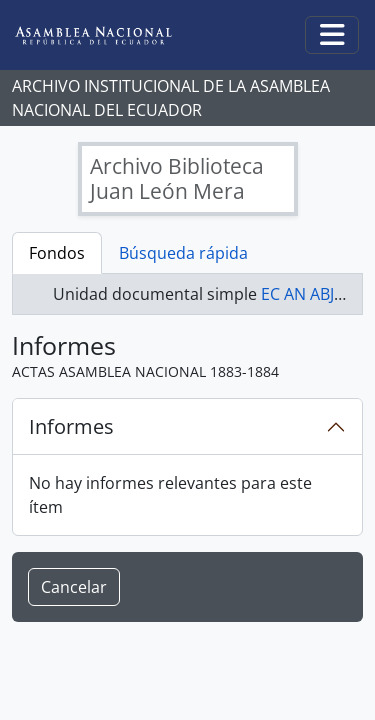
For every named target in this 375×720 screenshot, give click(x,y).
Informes (71, 426)
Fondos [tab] (57, 253)
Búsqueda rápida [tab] (183, 253)
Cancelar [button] (74, 587)
